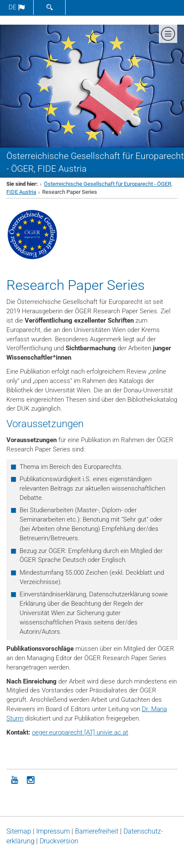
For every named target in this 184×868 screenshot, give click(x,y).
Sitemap (19, 831)
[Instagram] (31, 779)
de (17, 7)
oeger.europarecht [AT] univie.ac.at (80, 732)
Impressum (53, 831)
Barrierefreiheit (97, 831)
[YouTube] (14, 779)
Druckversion (59, 841)
